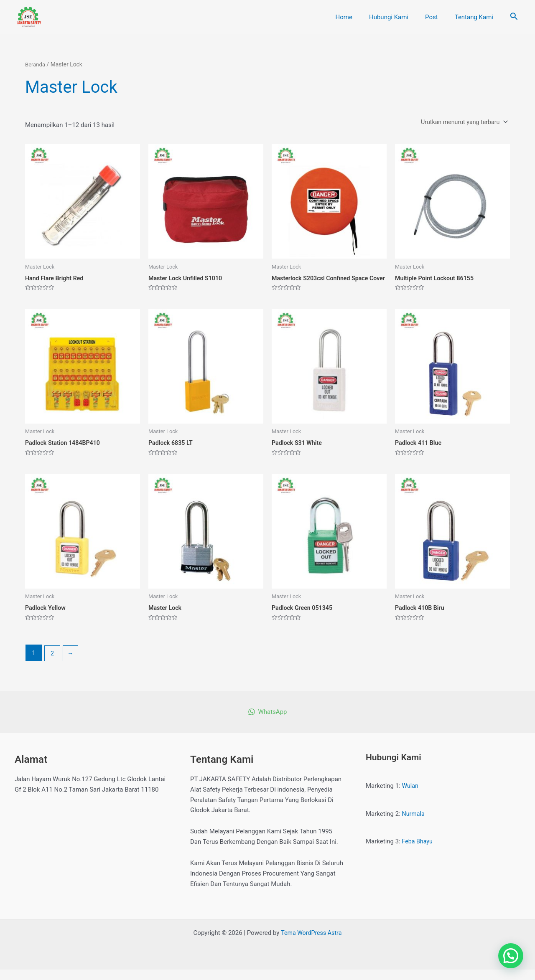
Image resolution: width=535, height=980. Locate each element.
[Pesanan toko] (461, 123)
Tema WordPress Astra (311, 943)
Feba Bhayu (418, 852)
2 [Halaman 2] (53, 663)
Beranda (36, 64)
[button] (511, 956)
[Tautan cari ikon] (514, 17)
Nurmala (414, 824)
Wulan (411, 796)
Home (359, 17)
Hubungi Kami (399, 17)
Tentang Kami (476, 17)
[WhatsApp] (267, 723)
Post (438, 17)
